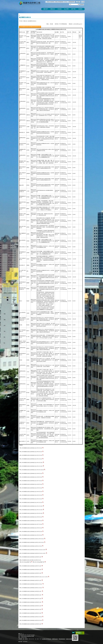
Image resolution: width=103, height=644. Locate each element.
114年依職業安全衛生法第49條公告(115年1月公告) (32, 459)
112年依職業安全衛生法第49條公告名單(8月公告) (32, 557)
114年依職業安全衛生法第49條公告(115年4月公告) (32, 448)
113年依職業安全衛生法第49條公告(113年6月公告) (32, 528)
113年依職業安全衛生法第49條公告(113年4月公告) (32, 535)
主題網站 (80, 9)
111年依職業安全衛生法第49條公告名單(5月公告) (32, 606)
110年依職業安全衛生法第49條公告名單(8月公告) (32, 624)
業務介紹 (53, 9)
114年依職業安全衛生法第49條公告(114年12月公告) (32, 462)
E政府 (73, 633)
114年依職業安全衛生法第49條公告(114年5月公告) (32, 488)
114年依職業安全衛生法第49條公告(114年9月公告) (32, 473)
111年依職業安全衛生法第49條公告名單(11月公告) (32, 588)
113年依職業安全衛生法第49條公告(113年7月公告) (32, 524)
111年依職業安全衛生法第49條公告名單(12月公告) (32, 584)
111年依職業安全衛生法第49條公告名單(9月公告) (32, 591)
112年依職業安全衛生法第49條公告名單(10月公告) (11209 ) (34, 553)
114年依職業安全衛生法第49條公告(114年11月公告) (32, 466)
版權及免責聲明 (69, 639)
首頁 (21, 21)
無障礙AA (80, 633)
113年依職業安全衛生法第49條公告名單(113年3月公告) (33, 539)
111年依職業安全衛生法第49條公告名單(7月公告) (32, 598)
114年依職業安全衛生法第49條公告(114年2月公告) (32, 499)
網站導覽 (52, 2)
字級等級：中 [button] (78, 2)
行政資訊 (60, 9)
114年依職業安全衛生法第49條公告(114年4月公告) (32, 491)
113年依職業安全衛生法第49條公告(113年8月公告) (32, 521)
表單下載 (73, 9)
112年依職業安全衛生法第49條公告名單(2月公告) (32, 580)
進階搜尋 (82, 4)
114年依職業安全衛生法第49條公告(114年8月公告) (32, 477)
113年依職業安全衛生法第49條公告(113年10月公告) (32, 513)
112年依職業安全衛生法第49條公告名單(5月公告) (32, 573)
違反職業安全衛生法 (32, 21)
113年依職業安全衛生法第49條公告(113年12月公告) (32, 506)
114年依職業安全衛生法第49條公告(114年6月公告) (32, 484)
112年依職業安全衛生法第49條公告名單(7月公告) (32, 566)
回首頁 (48, 2)
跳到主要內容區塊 (1, 1)
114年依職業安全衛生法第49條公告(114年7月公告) (32, 481)
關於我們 (46, 9)
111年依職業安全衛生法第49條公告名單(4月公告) (32, 609)
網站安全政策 (55, 639)
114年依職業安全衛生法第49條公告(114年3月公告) (32, 495)
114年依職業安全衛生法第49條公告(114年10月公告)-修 (33, 470)
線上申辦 (66, 9)
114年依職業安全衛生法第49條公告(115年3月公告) (32, 452)
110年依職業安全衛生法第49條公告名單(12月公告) (32, 617)
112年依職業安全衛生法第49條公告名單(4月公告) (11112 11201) (35, 577)
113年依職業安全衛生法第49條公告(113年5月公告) (32, 531)
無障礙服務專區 (72, 2)
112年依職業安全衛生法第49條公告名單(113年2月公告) (33, 542)
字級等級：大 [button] (80, 2)
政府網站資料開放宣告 (47, 639)
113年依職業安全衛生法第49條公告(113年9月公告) (32, 517)
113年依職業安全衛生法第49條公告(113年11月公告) (32, 510)
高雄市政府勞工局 (29, 3)
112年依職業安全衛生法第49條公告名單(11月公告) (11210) (34, 550)
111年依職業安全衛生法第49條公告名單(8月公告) (32, 595)
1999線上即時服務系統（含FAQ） (61, 2)
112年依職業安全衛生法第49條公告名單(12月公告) (32, 546)
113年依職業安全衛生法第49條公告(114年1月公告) (32, 502)
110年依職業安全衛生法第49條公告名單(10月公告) (32, 620)
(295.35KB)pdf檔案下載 (27, 562)
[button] (78, 4)
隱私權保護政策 (62, 639)
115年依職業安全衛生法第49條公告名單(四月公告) (30, 27)
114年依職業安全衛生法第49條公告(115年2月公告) (32, 455)
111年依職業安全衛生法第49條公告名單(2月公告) (32, 613)
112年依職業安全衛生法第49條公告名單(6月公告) (32, 569)
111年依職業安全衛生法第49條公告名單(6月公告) (32, 602)
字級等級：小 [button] (77, 2)
